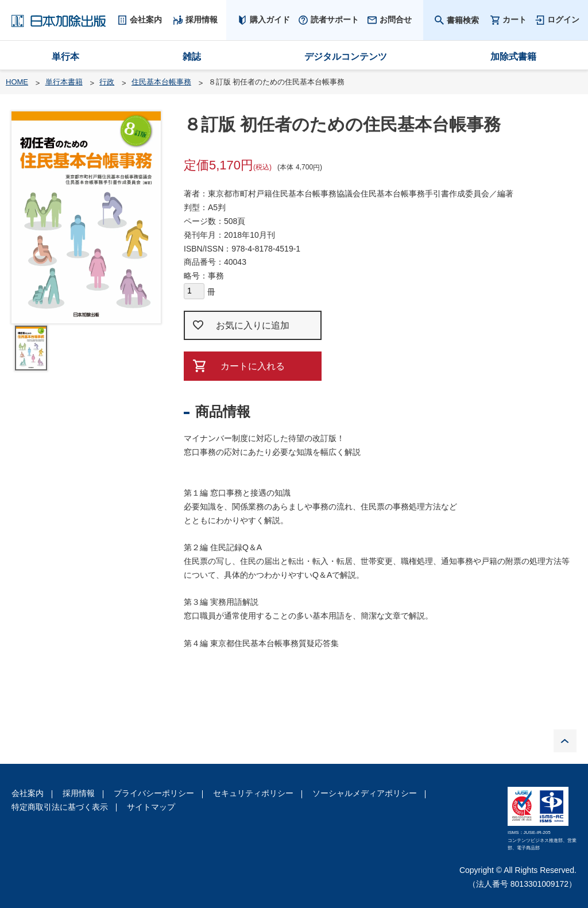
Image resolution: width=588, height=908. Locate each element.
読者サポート (335, 20)
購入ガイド (270, 20)
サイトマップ (151, 807)
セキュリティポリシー (253, 793)
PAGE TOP (565, 741)
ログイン (563, 20)
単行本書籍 (64, 82)
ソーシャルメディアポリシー (365, 793)
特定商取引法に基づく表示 (60, 807)
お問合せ (396, 20)
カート (514, 20)
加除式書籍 (513, 57)
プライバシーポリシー (154, 793)
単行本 (65, 57)
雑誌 (192, 57)
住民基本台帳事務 (161, 82)
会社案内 (28, 793)
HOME (17, 82)
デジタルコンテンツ (346, 57)
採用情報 (79, 793)
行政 (107, 82)
